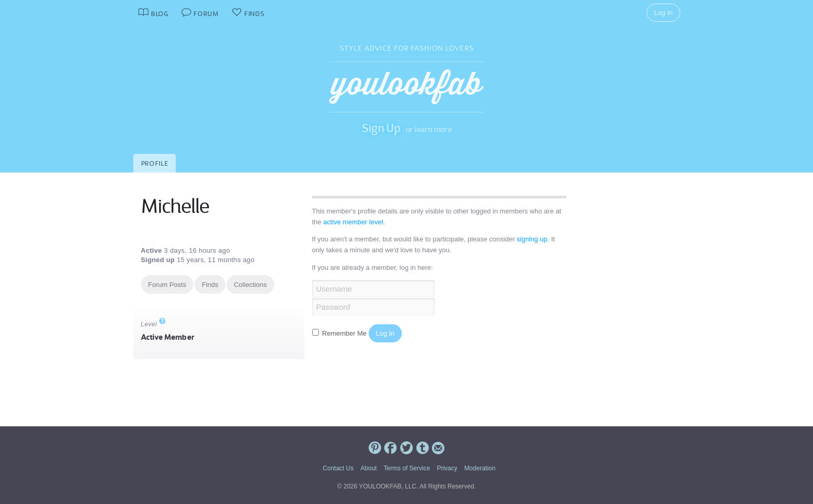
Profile (155, 163)
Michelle (175, 206)
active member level (353, 222)
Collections (250, 285)
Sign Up (381, 128)
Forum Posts (167, 285)
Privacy (447, 468)
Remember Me (340, 333)
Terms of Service (407, 468)
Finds (210, 285)
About (368, 468)
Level (153, 324)
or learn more (429, 129)
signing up (532, 239)
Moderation (480, 468)
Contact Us (338, 468)
